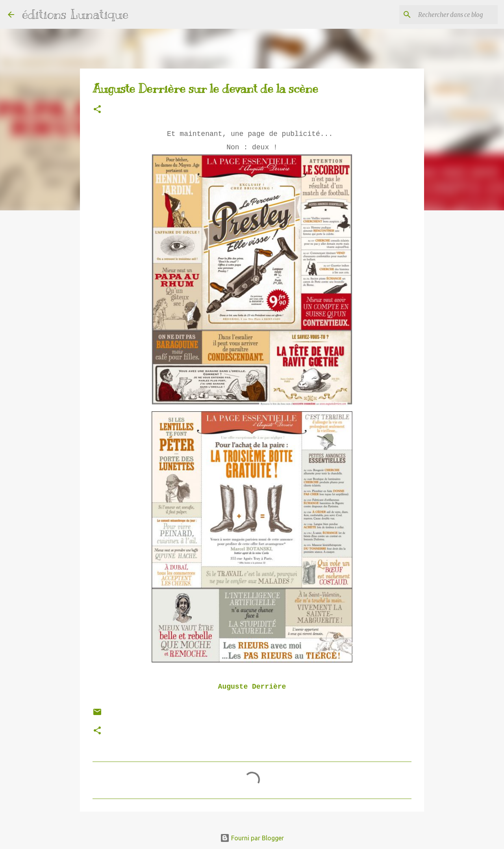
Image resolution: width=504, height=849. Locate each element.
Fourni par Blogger (252, 838)
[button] (97, 110)
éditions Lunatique (75, 14)
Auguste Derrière (252, 687)
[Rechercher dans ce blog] (456, 15)
